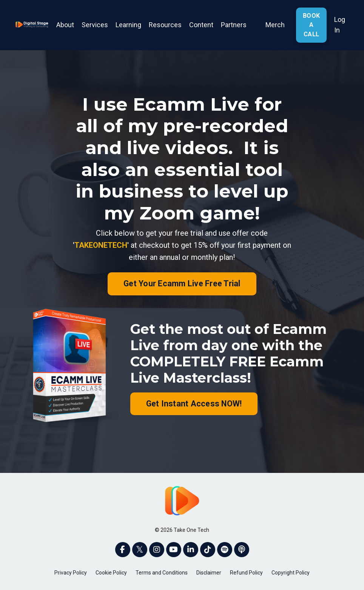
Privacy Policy (71, 573)
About (65, 25)
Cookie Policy (111, 573)
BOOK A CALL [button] (311, 25)
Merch (275, 25)
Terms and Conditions (162, 573)
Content (201, 25)
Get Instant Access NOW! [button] (194, 404)
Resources (165, 25)
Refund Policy (246, 573)
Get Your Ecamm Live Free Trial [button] (182, 283)
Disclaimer (209, 573)
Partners (234, 25)
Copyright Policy (291, 573)
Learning (128, 25)
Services (95, 25)
